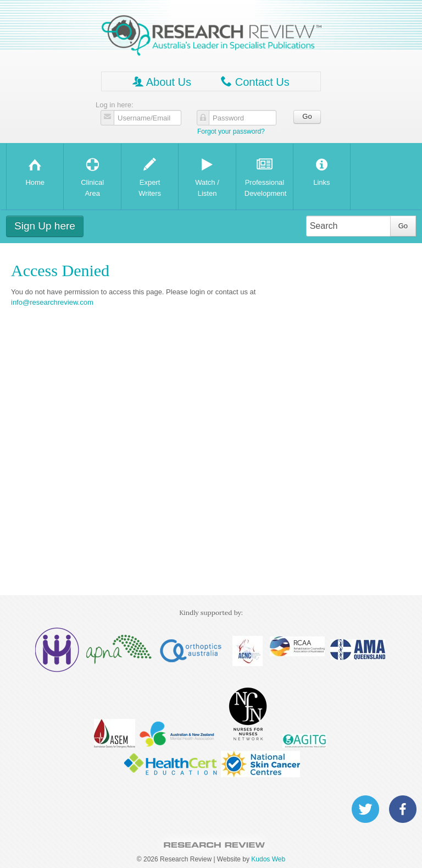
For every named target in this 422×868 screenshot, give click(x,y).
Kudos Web (268, 859)
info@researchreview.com (52, 302)
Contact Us (255, 82)
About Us (162, 82)
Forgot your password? (231, 131)
